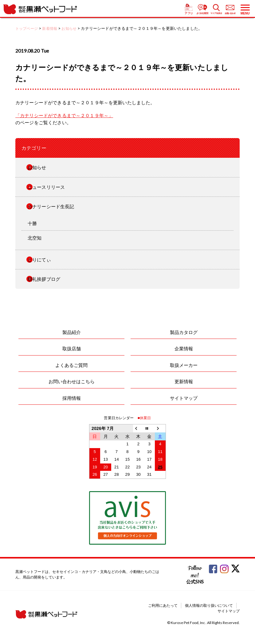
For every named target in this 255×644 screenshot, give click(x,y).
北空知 (35, 238)
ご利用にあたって (163, 605)
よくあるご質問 (71, 365)
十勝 (32, 223)
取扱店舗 (72, 348)
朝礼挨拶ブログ (44, 279)
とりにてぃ (39, 260)
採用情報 (72, 398)
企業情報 (184, 348)
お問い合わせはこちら (72, 381)
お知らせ (37, 167)
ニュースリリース (46, 187)
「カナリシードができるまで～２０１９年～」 (64, 115)
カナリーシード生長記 (51, 206)
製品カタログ (184, 332)
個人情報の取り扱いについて (209, 605)
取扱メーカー (184, 365)
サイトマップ (184, 398)
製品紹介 (72, 332)
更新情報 (184, 381)
